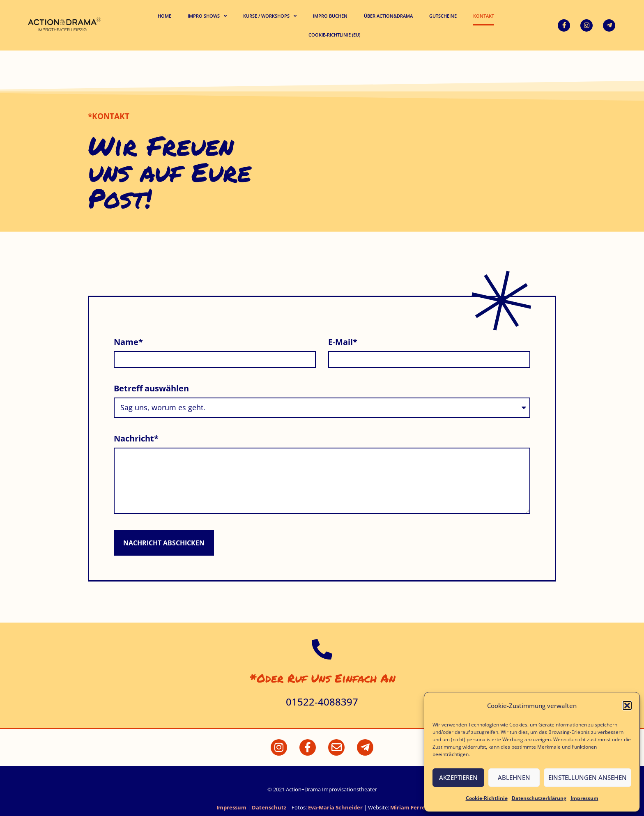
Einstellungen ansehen (588, 777)
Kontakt (484, 16)
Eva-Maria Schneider (335, 807)
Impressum (584, 798)
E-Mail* (343, 343)
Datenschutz (269, 807)
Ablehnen (514, 777)
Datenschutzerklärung (539, 798)
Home (164, 16)
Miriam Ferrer (409, 807)
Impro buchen (330, 16)
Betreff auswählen (151, 389)
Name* (128, 343)
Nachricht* (136, 439)
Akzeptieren (458, 777)
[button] (627, 706)
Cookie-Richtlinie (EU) (334, 35)
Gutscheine (443, 16)
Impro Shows (207, 16)
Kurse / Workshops (270, 16)
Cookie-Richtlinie (487, 798)
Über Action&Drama (388, 16)
